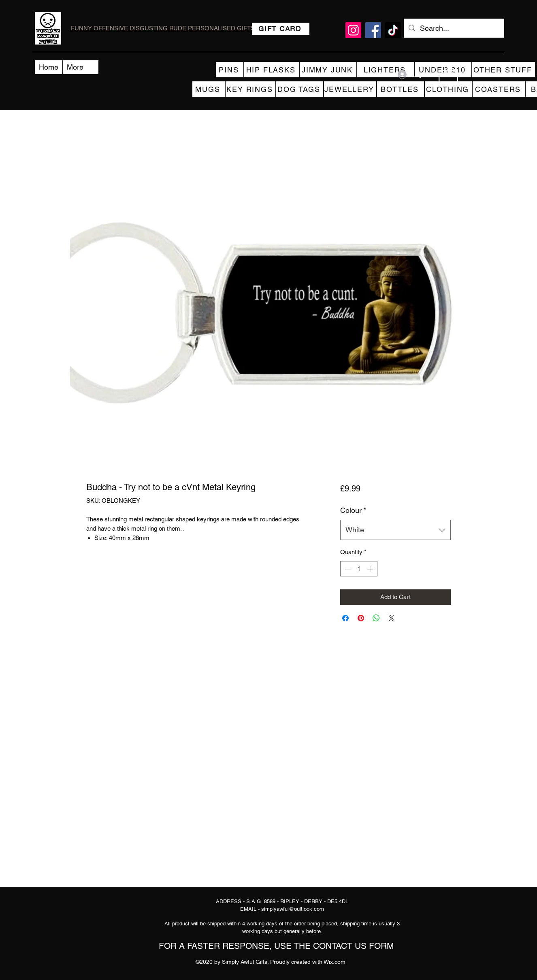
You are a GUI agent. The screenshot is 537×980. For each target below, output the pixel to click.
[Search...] (454, 28)
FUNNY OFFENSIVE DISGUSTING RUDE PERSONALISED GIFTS (163, 28)
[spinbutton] (359, 569)
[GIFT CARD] (281, 29)
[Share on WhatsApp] (376, 618)
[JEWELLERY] (350, 89)
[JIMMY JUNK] (328, 70)
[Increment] (371, 569)
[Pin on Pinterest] (361, 618)
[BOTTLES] (401, 89)
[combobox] (395, 530)
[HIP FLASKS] (272, 70)
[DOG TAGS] (300, 89)
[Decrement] (347, 569)
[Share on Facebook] (345, 618)
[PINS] (230, 70)
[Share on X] (392, 618)
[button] (448, 74)
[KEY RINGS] (250, 89)
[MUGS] (209, 89)
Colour (353, 510)
